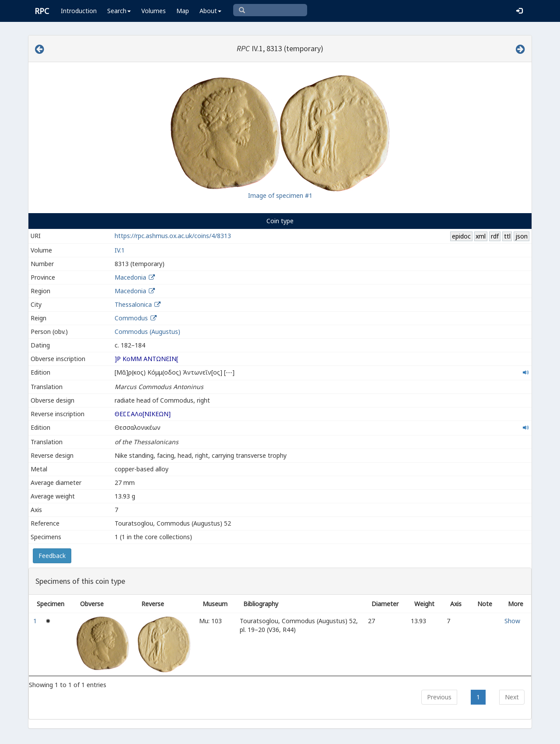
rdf (495, 236)
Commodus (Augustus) (147, 332)
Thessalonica (133, 304)
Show (512, 621)
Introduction (79, 11)
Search (119, 11)
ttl (507, 236)
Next (512, 697)
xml (481, 236)
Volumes (154, 11)
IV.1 (120, 250)
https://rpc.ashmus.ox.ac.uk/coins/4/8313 (173, 236)
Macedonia (130, 277)
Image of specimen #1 (280, 195)
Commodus (131, 318)
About (210, 11)
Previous (439, 697)
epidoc (461, 236)
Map (183, 11)
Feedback (52, 556)
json (521, 236)
